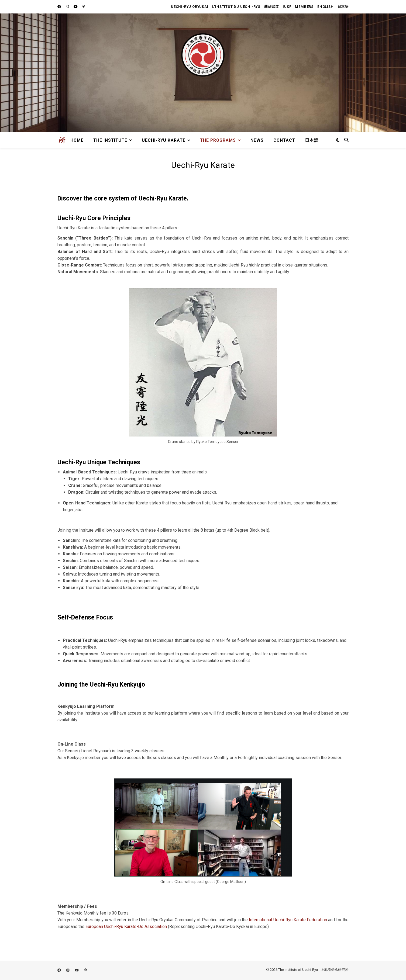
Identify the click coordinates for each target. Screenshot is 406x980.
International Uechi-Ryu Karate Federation (288, 920)
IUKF (287, 7)
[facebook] (60, 7)
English (326, 7)
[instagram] (68, 7)
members (304, 7)
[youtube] (76, 7)
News (257, 140)
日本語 (343, 7)
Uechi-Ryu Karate (164, 140)
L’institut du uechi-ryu (236, 7)
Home (77, 140)
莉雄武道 (272, 7)
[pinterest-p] (84, 7)
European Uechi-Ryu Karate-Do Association (126, 927)
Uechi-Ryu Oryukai (190, 7)
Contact (284, 140)
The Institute (110, 140)
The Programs (218, 140)
